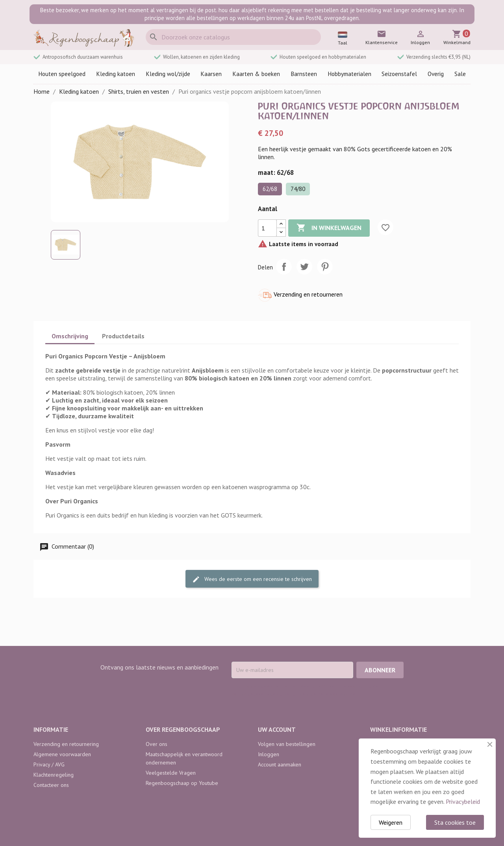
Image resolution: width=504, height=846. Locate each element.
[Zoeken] (233, 37)
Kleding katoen (116, 74)
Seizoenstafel (399, 74)
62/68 (270, 189)
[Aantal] (267, 228)
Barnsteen (304, 74)
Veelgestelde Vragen (171, 773)
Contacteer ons (51, 785)
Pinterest (325, 267)
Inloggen (269, 754)
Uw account (277, 729)
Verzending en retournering (66, 744)
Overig (436, 74)
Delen (284, 267)
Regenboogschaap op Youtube (182, 783)
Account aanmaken (280, 764)
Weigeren (391, 822)
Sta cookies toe (455, 822)
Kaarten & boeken (256, 74)
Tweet (304, 267)
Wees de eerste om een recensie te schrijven (252, 579)
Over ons (157, 744)
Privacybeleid (463, 801)
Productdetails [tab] (123, 336)
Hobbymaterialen (349, 74)
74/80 (298, 189)
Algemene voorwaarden (62, 754)
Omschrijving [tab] (70, 336)
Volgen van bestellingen (287, 744)
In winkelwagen (329, 228)
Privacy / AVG (49, 764)
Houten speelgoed (62, 74)
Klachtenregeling (54, 775)
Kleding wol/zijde (168, 74)
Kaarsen (211, 74)
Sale (460, 74)
